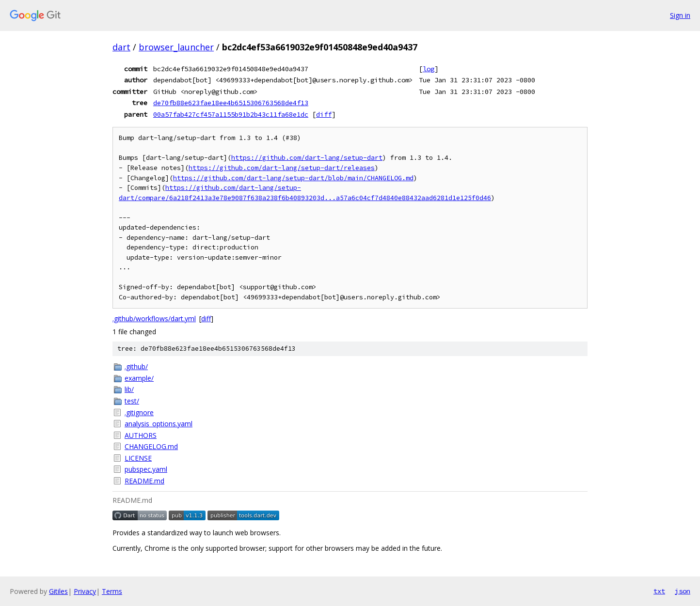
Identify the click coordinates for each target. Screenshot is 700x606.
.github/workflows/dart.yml (154, 319)
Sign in (680, 15)
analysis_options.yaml (159, 424)
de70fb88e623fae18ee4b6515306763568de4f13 (231, 103)
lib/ (129, 389)
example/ (139, 378)
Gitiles (58, 591)
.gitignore (139, 412)
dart (121, 47)
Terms (112, 591)
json (683, 591)
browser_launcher (176, 47)
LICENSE (138, 458)
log (429, 69)
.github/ (136, 366)
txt (659, 591)
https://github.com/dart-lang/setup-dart (307, 158)
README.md (144, 481)
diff (324, 114)
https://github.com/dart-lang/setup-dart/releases (282, 168)
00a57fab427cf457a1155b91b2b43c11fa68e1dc (231, 114)
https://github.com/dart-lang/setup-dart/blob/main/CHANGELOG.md (293, 178)
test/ (132, 401)
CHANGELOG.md (151, 446)
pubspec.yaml (146, 469)
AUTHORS (141, 435)
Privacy (85, 591)
